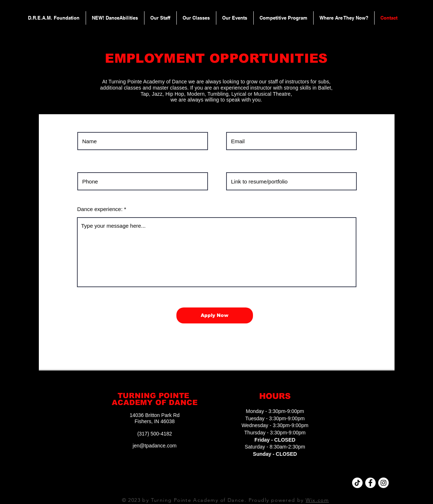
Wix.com (317, 500)
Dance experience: (100, 209)
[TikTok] (357, 483)
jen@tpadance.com (155, 446)
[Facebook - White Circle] (370, 483)
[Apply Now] (215, 315)
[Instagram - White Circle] (383, 483)
